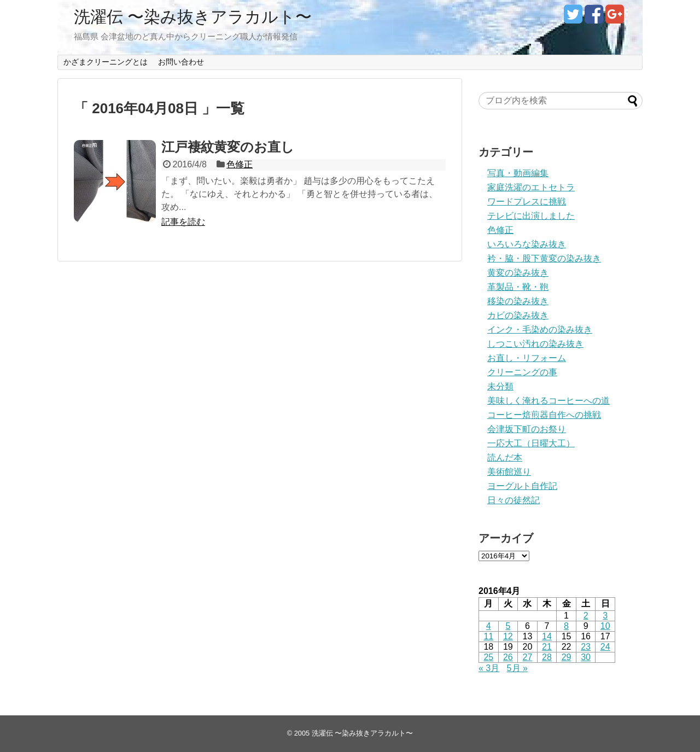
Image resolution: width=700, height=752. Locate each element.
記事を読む (183, 222)
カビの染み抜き (518, 315)
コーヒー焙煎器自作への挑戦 (544, 415)
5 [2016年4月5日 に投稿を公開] (508, 626)
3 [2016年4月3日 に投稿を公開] (605, 616)
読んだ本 (505, 457)
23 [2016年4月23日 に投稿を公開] (586, 647)
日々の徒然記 (514, 500)
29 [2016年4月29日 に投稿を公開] (567, 657)
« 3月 (489, 668)
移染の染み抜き (518, 301)
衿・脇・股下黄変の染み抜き (544, 258)
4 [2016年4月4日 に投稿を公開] (489, 626)
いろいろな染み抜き (527, 244)
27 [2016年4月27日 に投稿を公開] (528, 657)
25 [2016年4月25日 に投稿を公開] (488, 657)
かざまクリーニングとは (106, 62)
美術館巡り (509, 472)
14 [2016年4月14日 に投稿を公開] (547, 636)
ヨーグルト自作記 (522, 486)
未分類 (500, 386)
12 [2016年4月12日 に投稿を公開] (508, 636)
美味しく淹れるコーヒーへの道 (549, 401)
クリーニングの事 (522, 372)
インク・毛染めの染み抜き (540, 330)
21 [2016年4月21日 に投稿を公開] (547, 647)
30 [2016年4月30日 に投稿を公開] (586, 657)
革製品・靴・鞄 (518, 287)
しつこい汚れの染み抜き (535, 344)
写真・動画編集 (518, 173)
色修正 (240, 164)
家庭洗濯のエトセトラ (531, 187)
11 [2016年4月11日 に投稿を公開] (488, 636)
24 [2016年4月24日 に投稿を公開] (605, 647)
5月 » (517, 668)
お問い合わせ (181, 62)
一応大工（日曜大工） (531, 443)
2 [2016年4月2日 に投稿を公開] (586, 616)
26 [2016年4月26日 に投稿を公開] (508, 657)
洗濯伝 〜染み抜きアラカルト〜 (193, 17)
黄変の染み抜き (518, 273)
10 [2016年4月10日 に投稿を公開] (605, 626)
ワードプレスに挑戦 (527, 202)
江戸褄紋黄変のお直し (228, 147)
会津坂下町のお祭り (527, 429)
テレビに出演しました (531, 216)
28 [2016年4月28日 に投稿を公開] (547, 657)
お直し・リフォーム (527, 358)
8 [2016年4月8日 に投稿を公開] (566, 626)
